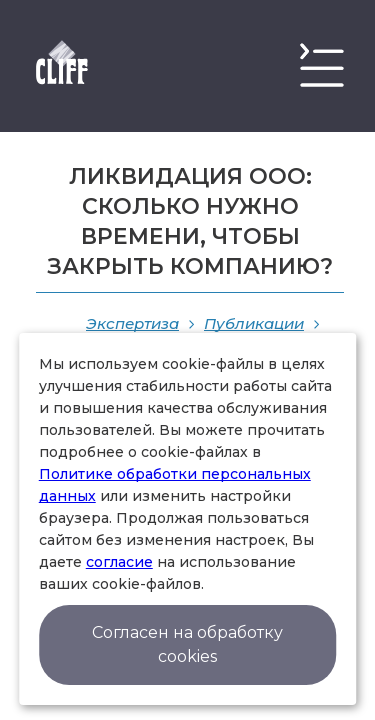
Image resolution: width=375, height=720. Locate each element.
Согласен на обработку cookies (187, 644)
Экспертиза (132, 323)
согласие (119, 562)
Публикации (254, 323)
